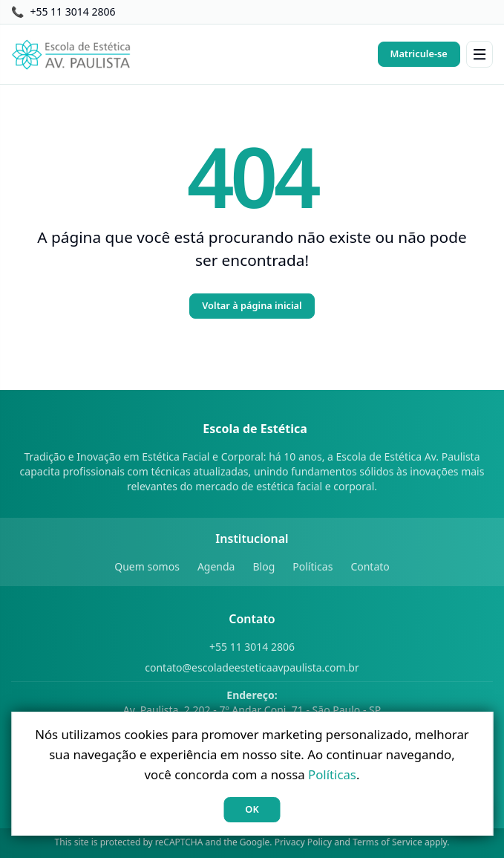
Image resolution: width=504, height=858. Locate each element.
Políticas (312, 566)
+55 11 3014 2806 (252, 647)
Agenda (216, 566)
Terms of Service (387, 842)
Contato (370, 566)
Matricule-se (419, 53)
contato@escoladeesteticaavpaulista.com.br (252, 667)
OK (252, 809)
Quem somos (147, 566)
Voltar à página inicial (252, 305)
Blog (264, 566)
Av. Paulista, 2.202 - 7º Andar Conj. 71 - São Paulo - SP (252, 702)
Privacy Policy (304, 842)
